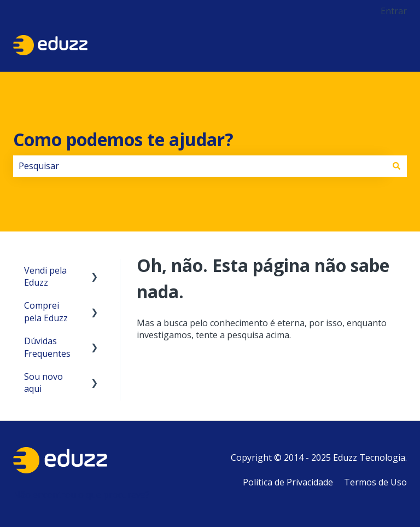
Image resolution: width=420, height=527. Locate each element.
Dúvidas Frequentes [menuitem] (47, 347)
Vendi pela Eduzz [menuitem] (45, 276)
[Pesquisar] (396, 166)
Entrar (394, 11)
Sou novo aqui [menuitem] (43, 383)
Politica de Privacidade (288, 482)
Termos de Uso (375, 482)
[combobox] (200, 166)
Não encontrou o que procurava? (81, 495)
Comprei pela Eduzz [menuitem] (46, 311)
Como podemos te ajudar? (123, 139)
